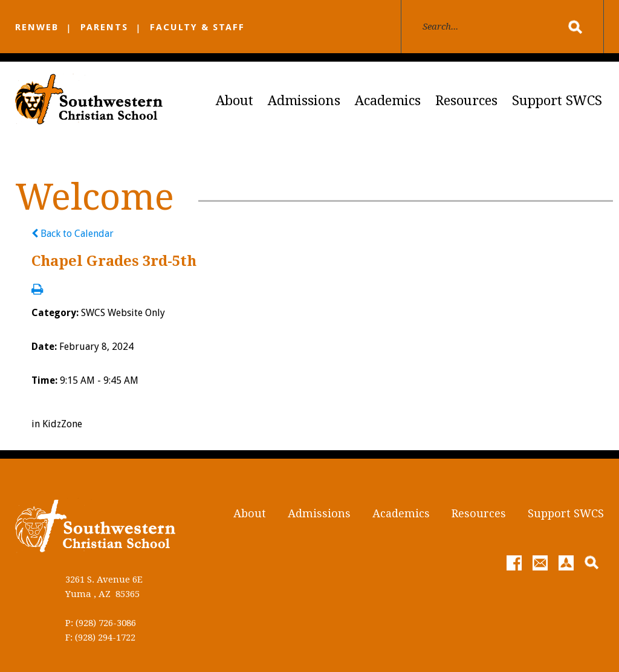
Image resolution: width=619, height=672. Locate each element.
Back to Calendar (73, 234)
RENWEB (37, 27)
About (235, 101)
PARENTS (104, 27)
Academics (388, 101)
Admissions (304, 101)
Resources (466, 101)
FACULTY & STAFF (197, 27)
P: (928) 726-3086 (101, 623)
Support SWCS (557, 101)
